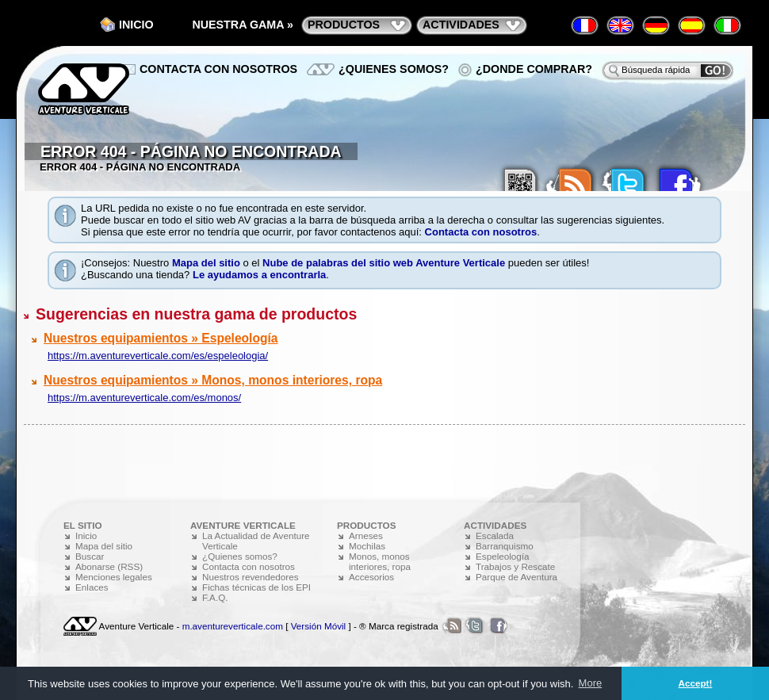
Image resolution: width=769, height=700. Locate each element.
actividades (461, 25)
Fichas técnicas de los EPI (256, 587)
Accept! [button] (696, 683)
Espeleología (503, 556)
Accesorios (371, 577)
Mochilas (367, 546)
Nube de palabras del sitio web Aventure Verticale (384, 263)
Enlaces (92, 587)
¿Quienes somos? (394, 69)
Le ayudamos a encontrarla (259, 275)
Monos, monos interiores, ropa (380, 561)
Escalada (495, 536)
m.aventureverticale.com (233, 626)
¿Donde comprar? (534, 69)
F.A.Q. (215, 597)
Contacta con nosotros (481, 232)
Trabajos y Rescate (515, 566)
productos (344, 25)
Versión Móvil (319, 626)
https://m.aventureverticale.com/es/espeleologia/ (158, 356)
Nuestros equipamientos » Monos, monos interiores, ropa (213, 380)
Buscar (90, 556)
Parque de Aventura (516, 577)
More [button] (591, 683)
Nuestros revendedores (251, 577)
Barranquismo (505, 546)
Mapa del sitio (206, 263)
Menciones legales (114, 577)
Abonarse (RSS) (109, 566)
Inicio (136, 25)
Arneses (366, 536)
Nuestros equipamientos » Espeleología (161, 338)
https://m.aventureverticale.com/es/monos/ (144, 398)
